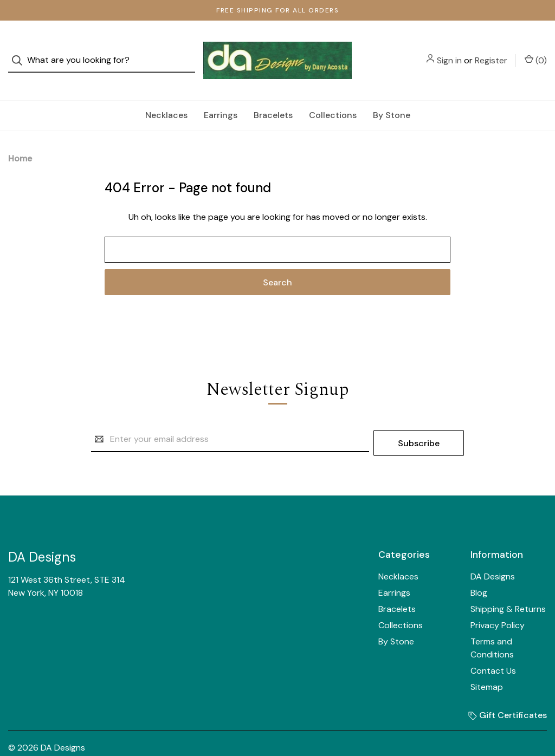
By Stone (392, 94)
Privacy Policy (498, 601)
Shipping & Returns (508, 585)
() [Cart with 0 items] (536, 50)
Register (491, 50)
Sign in (449, 50)
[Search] (20, 50)
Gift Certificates (508, 691)
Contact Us (493, 646)
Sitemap (487, 663)
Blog (479, 568)
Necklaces (166, 94)
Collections (333, 94)
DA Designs (493, 552)
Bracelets (273, 94)
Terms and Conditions (492, 624)
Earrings (221, 94)
